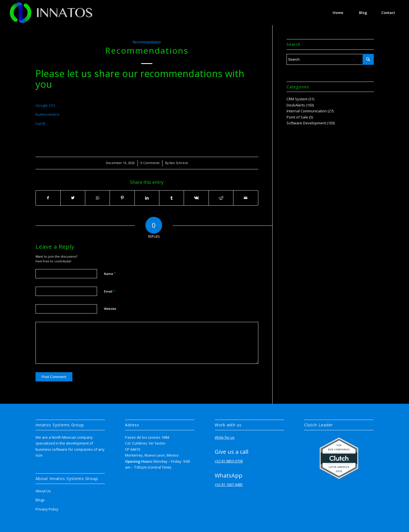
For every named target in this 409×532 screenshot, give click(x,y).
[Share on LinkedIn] (147, 198)
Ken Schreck (179, 163)
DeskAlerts (296, 105)
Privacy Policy (47, 509)
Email (110, 291)
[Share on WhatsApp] (97, 198)
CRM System (297, 99)
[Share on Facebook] (48, 198)
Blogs (40, 500)
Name (110, 274)
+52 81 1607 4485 (229, 484)
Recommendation (147, 42)
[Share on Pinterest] (122, 198)
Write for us (225, 437)
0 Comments (150, 163)
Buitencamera (47, 114)
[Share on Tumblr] (172, 198)
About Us (43, 491)
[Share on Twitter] (73, 198)
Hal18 (40, 123)
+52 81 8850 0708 (229, 461)
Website (110, 309)
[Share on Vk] (196, 198)
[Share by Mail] (246, 198)
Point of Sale (297, 117)
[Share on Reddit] (221, 198)
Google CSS (45, 105)
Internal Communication (307, 111)
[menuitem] (338, 13)
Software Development (306, 123)
